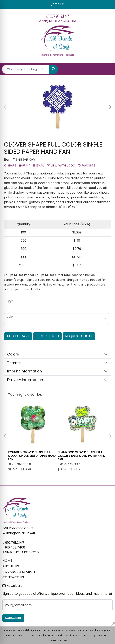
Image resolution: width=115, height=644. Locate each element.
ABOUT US (11, 566)
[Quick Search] (26, 69)
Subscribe (13, 618)
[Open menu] (107, 69)
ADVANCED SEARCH (19, 572)
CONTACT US (13, 577)
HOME (7, 561)
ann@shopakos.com (57, 21)
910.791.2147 (58, 16)
